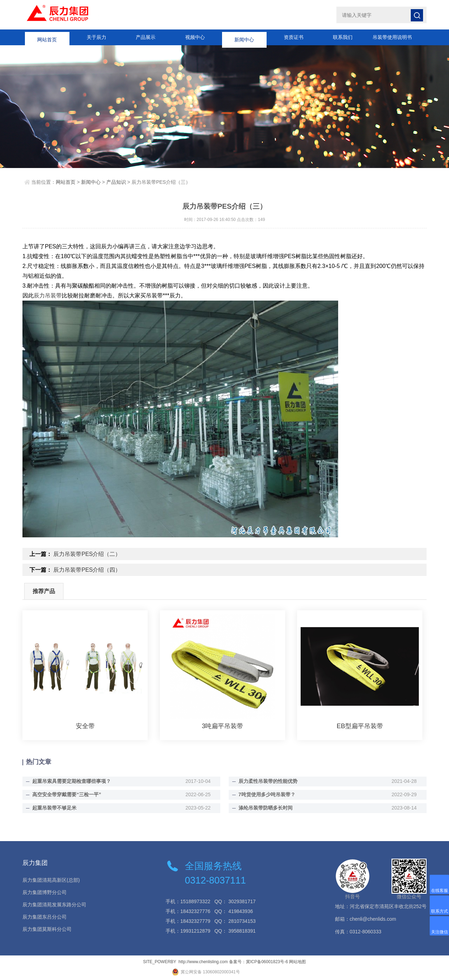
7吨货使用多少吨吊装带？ (267, 794)
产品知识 (116, 182)
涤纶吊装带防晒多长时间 (266, 808)
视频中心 (195, 37)
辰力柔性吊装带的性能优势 (268, 781)
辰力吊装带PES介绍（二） (87, 554)
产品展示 (146, 37)
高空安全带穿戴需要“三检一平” (67, 794)
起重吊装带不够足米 (54, 808)
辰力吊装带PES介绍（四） (87, 570)
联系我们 (343, 37)
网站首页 (47, 37)
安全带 (85, 726)
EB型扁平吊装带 (360, 726)
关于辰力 (96, 37)
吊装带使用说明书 (392, 37)
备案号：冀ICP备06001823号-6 (259, 962)
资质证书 (294, 37)
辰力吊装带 (48, 296)
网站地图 (297, 962)
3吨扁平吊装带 (222, 726)
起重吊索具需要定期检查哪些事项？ (72, 781)
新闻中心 (244, 37)
